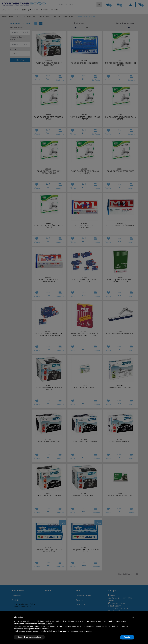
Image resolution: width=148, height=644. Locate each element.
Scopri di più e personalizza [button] (29, 637)
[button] (133, 617)
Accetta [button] (127, 637)
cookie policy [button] (47, 624)
